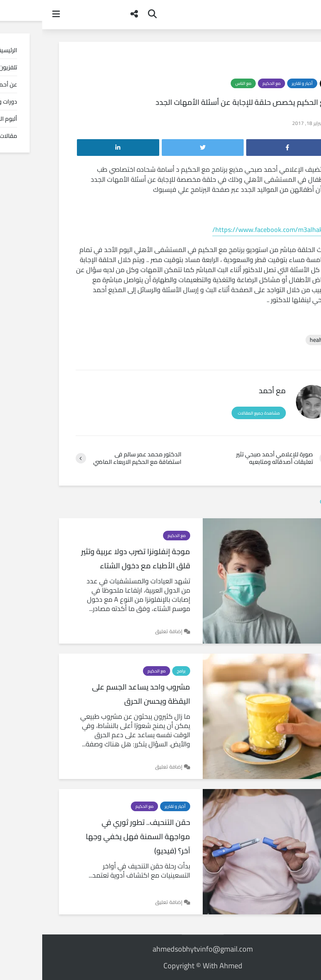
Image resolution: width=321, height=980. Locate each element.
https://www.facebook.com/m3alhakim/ (229, 229)
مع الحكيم (229, 83)
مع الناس (201, 83)
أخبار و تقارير (260, 83)
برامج (139, 671)
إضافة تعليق (126, 631)
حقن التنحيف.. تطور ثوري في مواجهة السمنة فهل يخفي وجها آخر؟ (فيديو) (96, 836)
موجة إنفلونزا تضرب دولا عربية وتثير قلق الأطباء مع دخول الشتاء (93, 559)
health (275, 340)
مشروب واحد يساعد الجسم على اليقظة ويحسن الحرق (99, 694)
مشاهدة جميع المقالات (217, 413)
